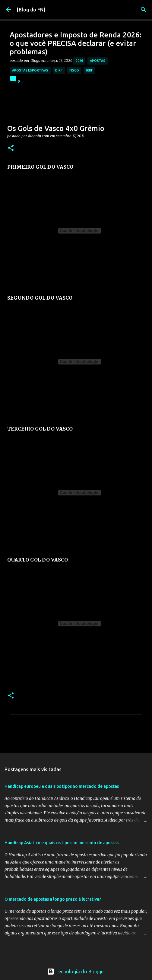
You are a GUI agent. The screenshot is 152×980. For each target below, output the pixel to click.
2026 (79, 61)
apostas (98, 61)
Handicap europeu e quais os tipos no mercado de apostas (62, 786)
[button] (11, 148)
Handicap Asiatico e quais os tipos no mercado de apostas (62, 843)
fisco (74, 70)
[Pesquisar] (144, 10)
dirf (59, 70)
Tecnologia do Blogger (76, 972)
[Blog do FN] (31, 10)
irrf (89, 70)
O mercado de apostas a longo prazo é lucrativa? (53, 899)
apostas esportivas (30, 70)
